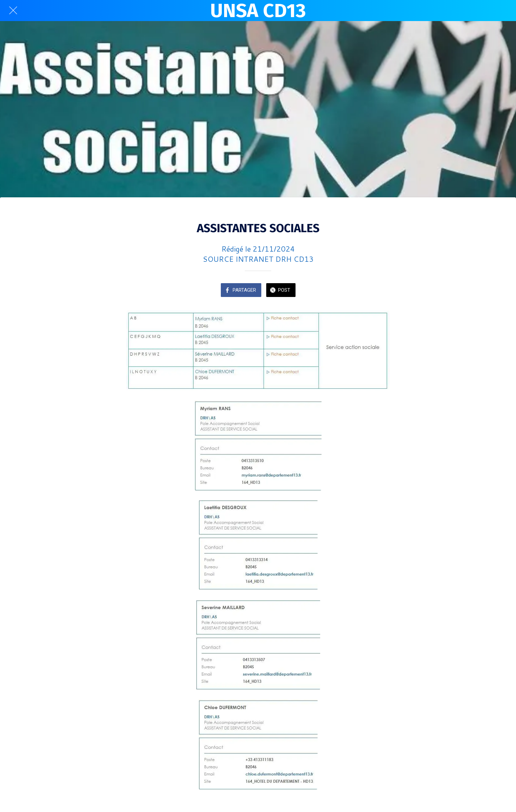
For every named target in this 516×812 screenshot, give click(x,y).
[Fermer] (13, 11)
